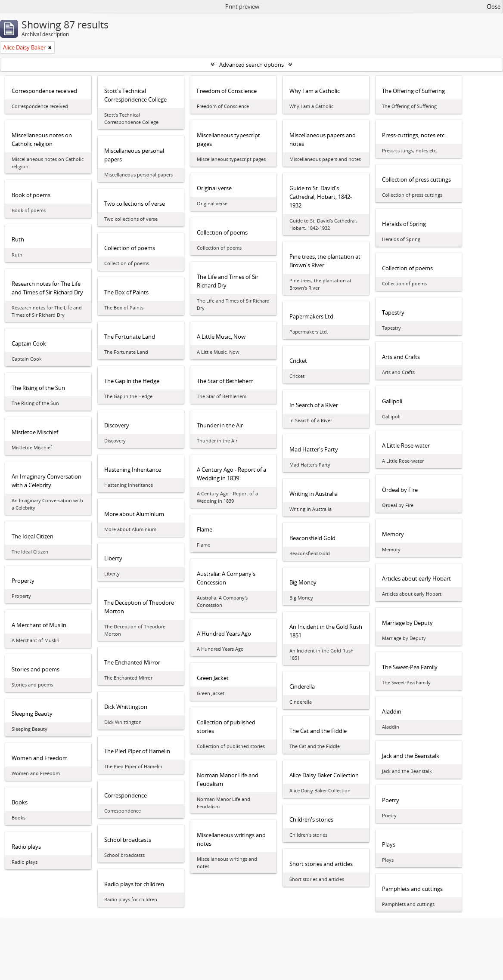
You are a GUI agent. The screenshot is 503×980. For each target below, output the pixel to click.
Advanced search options (251, 65)
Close (494, 6)
